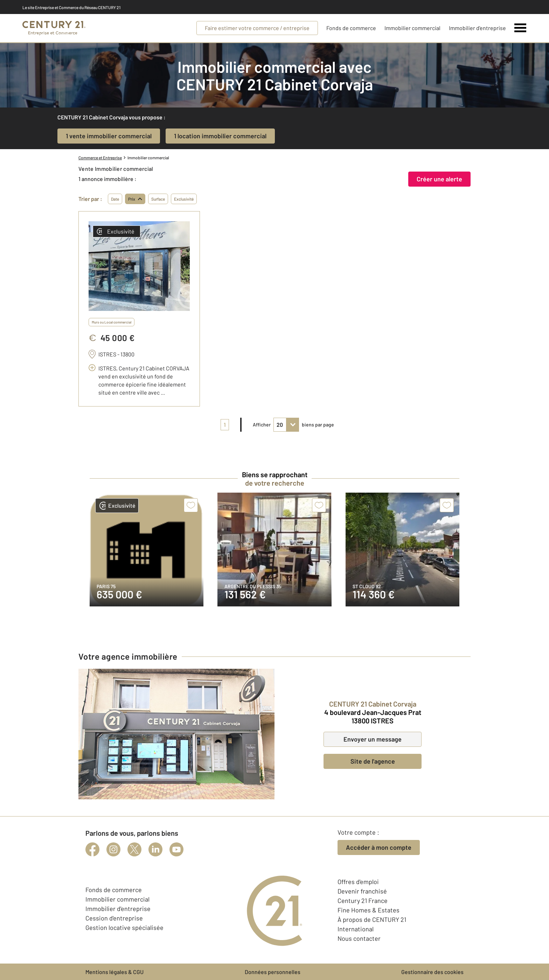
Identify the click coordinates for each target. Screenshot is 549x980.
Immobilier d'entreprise (477, 28)
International (356, 929)
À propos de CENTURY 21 (372, 919)
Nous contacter (359, 938)
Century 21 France (363, 901)
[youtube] (176, 849)
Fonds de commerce (351, 28)
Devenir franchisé (362, 891)
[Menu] (520, 28)
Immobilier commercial (412, 28)
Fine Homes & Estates (369, 910)
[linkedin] (155, 849)
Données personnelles (273, 972)
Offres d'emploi (358, 882)
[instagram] (113, 849)
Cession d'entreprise (114, 918)
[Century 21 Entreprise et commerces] (54, 28)
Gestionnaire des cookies (432, 972)
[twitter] (134, 849)
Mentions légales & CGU (114, 972)
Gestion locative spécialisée (124, 927)
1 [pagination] (225, 425)
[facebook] (92, 849)
